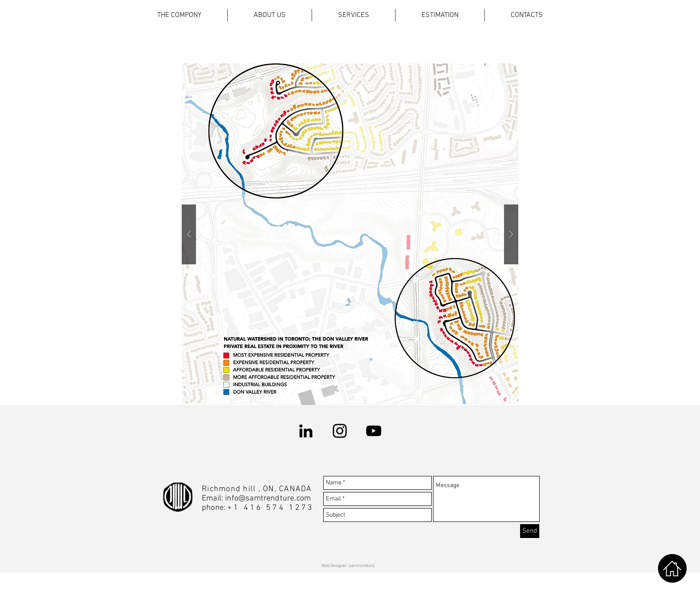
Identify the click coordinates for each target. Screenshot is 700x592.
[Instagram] (340, 431)
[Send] (530, 531)
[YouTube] (374, 431)
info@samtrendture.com (268, 498)
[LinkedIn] (306, 431)
